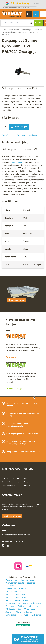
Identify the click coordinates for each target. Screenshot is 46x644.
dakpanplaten (18, 162)
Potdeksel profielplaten (28, 606)
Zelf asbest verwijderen (16, 589)
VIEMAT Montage (14, 389)
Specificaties (8, 135)
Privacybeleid (11, 580)
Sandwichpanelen (13, 592)
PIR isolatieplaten (13, 609)
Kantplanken (11, 615)
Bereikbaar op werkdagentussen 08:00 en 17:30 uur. (30, 639)
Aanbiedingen (27, 30)
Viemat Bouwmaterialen (10, 30)
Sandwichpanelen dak (15, 595)
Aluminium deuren (24, 612)
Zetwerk (9, 612)
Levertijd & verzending (11, 478)
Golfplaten (10, 606)
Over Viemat (29, 486)
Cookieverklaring (28, 580)
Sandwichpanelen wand (16, 597)
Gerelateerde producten (27, 135)
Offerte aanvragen (17, 300)
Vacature (28, 482)
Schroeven (38, 30)
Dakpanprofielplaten (32, 603)
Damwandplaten (13, 603)
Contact (27, 478)
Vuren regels (30, 609)
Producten (11, 357)
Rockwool (24, 615)
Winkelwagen (19, 127)
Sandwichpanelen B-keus (17, 600)
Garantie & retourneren (11, 482)
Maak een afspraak (12, 516)
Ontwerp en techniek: (23, 624)
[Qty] (5, 127)
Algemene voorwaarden (11, 486)
